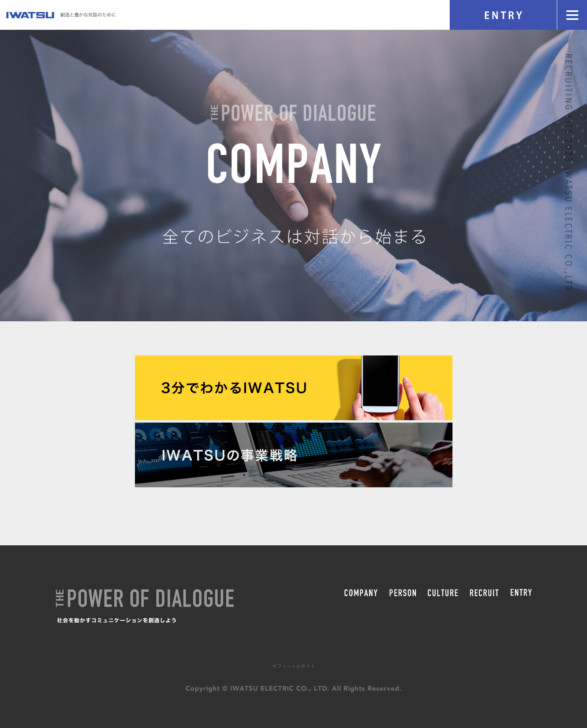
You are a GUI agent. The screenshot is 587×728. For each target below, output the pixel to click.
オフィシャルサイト (294, 666)
